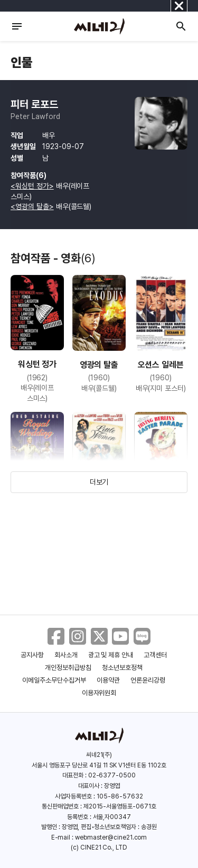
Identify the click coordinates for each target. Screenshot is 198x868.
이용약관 (108, 680)
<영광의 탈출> (32, 206)
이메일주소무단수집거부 (54, 680)
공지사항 (32, 655)
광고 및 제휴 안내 (111, 655)
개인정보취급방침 (68, 668)
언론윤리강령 (148, 680)
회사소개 (66, 655)
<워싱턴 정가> (32, 186)
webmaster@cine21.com (111, 837)
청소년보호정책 (122, 668)
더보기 (99, 482)
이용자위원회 (99, 693)
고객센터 (155, 655)
